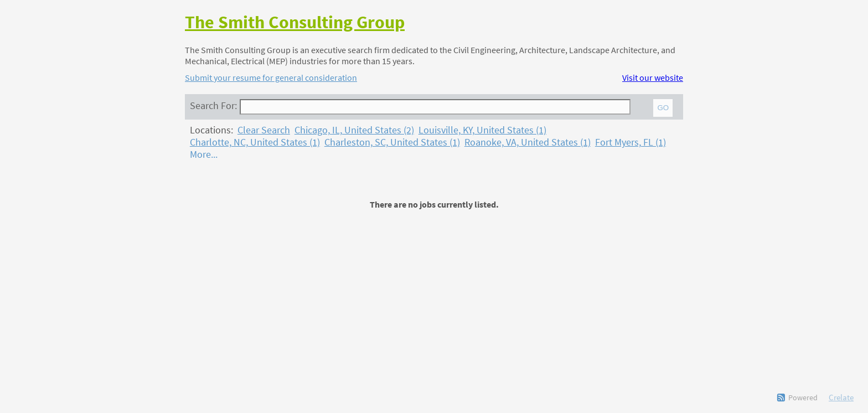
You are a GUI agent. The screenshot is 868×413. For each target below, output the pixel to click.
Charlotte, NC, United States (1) (255, 142)
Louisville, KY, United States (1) (482, 130)
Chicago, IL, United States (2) (354, 130)
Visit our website (653, 78)
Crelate (841, 397)
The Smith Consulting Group (295, 22)
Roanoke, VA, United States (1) (528, 142)
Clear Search (264, 130)
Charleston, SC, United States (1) (392, 142)
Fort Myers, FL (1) (631, 142)
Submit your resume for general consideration (271, 78)
